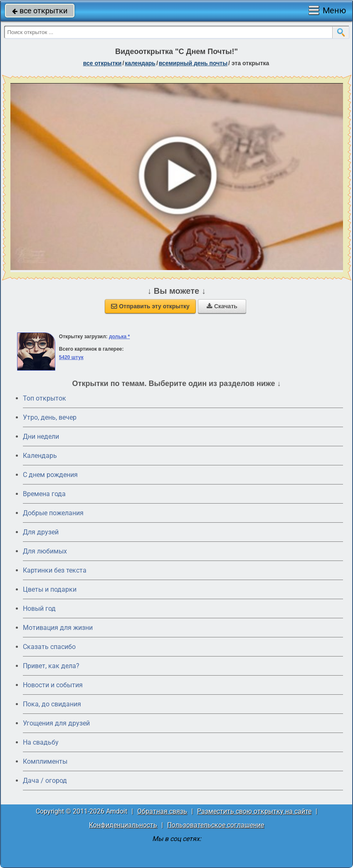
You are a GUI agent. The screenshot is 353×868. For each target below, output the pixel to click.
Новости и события (53, 685)
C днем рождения (50, 475)
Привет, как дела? (51, 666)
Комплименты (45, 761)
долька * (119, 337)
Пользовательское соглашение (216, 825)
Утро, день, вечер (50, 417)
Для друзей (41, 532)
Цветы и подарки (50, 589)
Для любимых (45, 551)
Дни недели (41, 436)
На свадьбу (41, 742)
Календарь (140, 63)
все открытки (40, 11)
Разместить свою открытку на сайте (254, 811)
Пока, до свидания (52, 704)
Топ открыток (44, 398)
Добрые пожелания (53, 513)
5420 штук (71, 357)
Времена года (44, 494)
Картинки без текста (55, 570)
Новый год (39, 609)
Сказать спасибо (49, 647)
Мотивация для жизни (58, 628)
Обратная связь (162, 811)
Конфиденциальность (123, 825)
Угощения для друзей (56, 723)
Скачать (222, 306)
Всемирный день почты (193, 63)
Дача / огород (45, 781)
